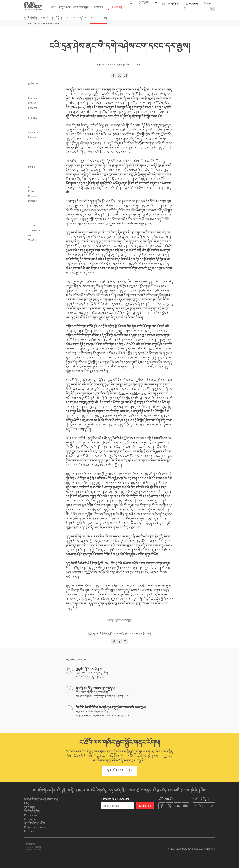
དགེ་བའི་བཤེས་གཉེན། (98, 18)
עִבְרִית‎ (43, 123)
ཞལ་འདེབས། (115, 9)
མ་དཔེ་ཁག (83, 18)
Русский (33, 201)
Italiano (32, 137)
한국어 (43, 157)
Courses (29, 831)
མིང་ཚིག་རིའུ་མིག (171, 4)
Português (34, 196)
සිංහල (43, 206)
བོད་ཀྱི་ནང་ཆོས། (65, 7)
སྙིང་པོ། (53, 7)
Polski (31, 191)
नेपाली (43, 182)
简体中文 (43, 245)
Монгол (32, 167)
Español (32, 108)
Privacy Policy (32, 815)
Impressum (209, 849)
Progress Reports (34, 827)
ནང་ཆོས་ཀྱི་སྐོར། (30, 18)
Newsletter (30, 819)
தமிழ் (43, 211)
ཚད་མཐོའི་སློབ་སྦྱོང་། (81, 7)
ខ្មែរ (43, 147)
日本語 (43, 142)
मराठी (43, 172)
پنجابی (30, 186)
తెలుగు (43, 216)
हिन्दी (43, 128)
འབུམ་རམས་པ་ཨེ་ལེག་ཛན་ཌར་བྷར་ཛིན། (113, 64)
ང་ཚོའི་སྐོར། (99, 7)
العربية (43, 88)
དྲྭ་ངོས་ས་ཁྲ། (29, 807)
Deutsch (32, 98)
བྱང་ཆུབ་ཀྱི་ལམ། (46, 18)
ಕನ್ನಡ (43, 152)
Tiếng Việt (32, 240)
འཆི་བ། (110, 620)
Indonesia (33, 132)
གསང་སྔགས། (70, 18)
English (32, 103)
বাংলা (43, 93)
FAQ (27, 803)
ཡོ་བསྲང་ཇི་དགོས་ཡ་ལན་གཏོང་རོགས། (41, 799)
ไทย (43, 221)
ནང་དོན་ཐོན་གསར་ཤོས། (35, 823)
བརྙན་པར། (191, 4)
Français (33, 118)
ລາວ (43, 162)
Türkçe (32, 225)
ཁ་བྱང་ (208, 4)
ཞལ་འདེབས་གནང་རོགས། (120, 770)
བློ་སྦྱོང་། (59, 18)
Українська (34, 230)
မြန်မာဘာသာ (43, 177)
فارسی (43, 113)
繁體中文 (43, 250)
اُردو (29, 235)
